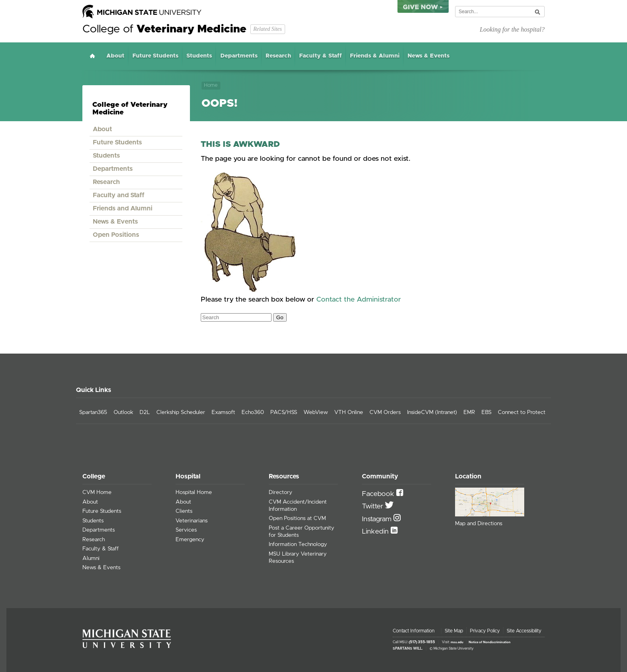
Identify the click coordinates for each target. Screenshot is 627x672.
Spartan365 (93, 412)
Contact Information (414, 631)
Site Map (454, 631)
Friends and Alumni (123, 208)
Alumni (91, 558)
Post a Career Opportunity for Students (302, 532)
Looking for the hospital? (512, 29)
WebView (316, 412)
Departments (239, 56)
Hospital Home (194, 492)
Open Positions (116, 235)
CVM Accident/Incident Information (298, 506)
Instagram (378, 519)
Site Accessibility (524, 631)
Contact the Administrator (359, 300)
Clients (184, 511)
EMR (469, 412)
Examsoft (223, 412)
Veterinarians (192, 521)
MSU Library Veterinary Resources (298, 558)
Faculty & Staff (320, 56)
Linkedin (376, 532)
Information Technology (298, 544)
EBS (486, 412)
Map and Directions (479, 524)
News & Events (428, 56)
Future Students (155, 56)
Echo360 (253, 412)
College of (164, 29)
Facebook (379, 494)
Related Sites (267, 29)
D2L (145, 412)
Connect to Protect (522, 412)
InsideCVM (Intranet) (432, 412)
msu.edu (457, 642)
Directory (281, 492)
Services (186, 530)
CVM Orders (385, 412)
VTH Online (349, 412)
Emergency (190, 540)
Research (278, 56)
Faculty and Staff (119, 195)
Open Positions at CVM (297, 518)
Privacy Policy (485, 631)
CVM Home (97, 492)
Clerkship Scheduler (181, 412)
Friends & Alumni (375, 56)
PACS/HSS (284, 412)
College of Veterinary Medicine (130, 109)
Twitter (373, 506)
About (115, 56)
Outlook (123, 412)
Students (199, 56)
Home (92, 56)
